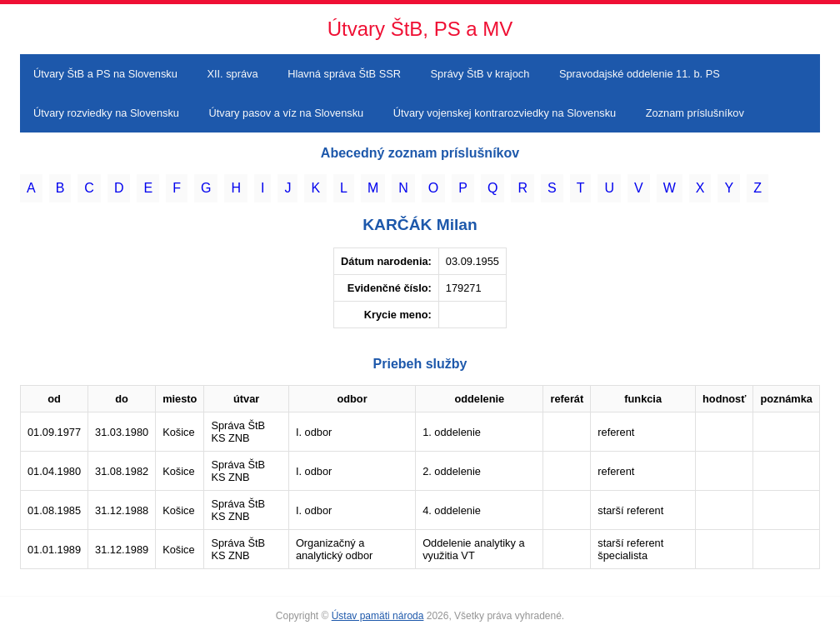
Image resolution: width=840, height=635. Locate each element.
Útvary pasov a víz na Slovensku (287, 113)
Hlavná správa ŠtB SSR (344, 74)
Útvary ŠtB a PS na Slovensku (105, 74)
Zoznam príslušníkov (695, 113)
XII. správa (232, 74)
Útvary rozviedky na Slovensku (106, 113)
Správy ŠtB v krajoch (480, 74)
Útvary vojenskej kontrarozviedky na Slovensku (505, 113)
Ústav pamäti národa (378, 616)
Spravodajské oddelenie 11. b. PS (640, 74)
